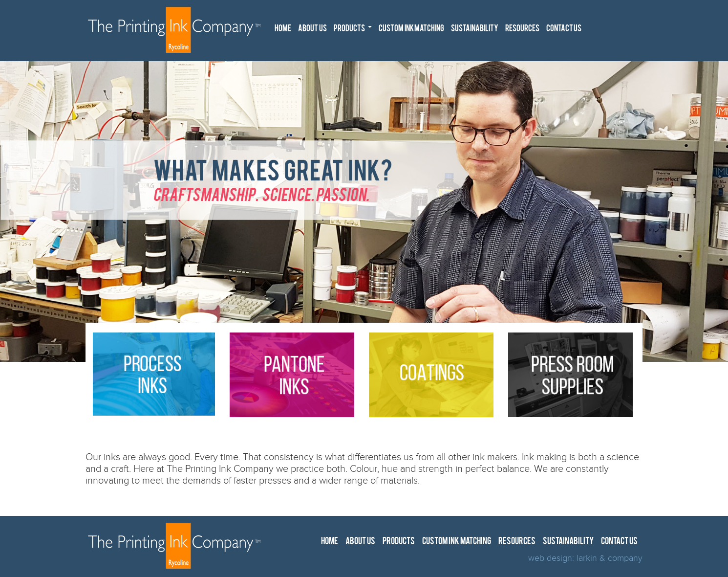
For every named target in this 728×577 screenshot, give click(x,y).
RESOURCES (522, 29)
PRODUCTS (354, 31)
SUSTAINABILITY (475, 29)
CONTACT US (564, 29)
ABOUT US (312, 29)
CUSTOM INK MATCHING (411, 29)
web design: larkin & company (585, 558)
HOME (283, 29)
